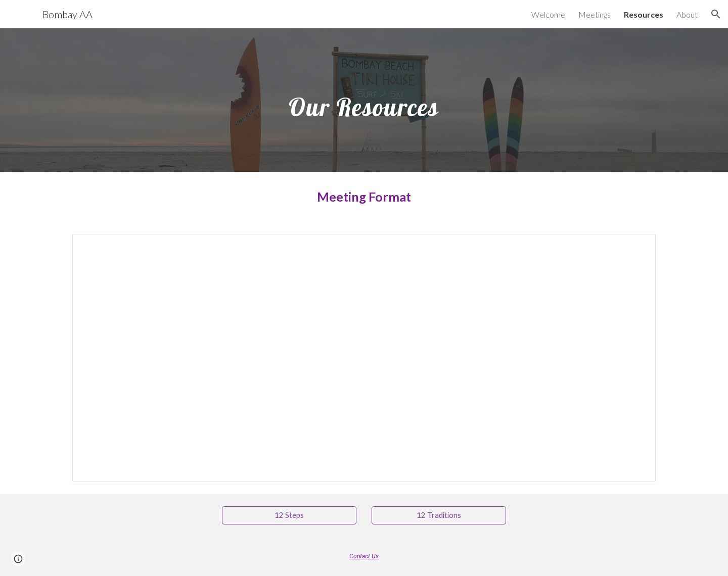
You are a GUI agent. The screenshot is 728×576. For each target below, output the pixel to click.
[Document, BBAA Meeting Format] (364, 358)
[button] (716, 14)
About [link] (687, 14)
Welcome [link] (548, 14)
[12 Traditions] (439, 515)
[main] (364, 100)
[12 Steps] (289, 515)
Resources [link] (644, 14)
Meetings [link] (595, 14)
